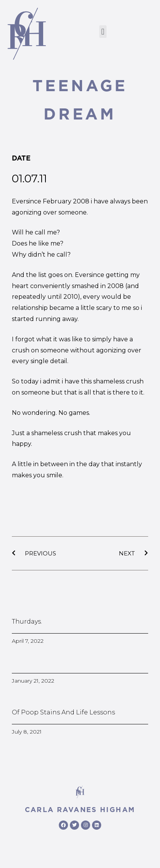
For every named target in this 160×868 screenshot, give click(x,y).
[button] (103, 32)
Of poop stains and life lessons (63, 712)
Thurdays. (27, 622)
